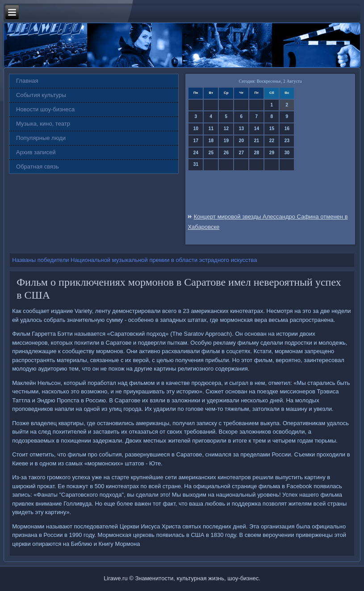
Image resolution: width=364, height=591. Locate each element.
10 (196, 129)
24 (196, 153)
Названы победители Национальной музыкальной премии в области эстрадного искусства (134, 260)
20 (241, 141)
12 (226, 129)
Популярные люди (41, 138)
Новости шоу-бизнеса (45, 109)
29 (272, 153)
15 (272, 129)
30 (287, 153)
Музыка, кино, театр (43, 124)
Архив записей (36, 152)
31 (196, 164)
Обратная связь (38, 167)
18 (211, 141)
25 (211, 153)
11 (211, 129)
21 (257, 141)
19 (226, 141)
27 (241, 153)
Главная (27, 81)
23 (287, 141)
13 (241, 129)
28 (257, 153)
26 (226, 153)
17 (196, 141)
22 (272, 141)
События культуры (41, 95)
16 (287, 129)
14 (257, 129)
